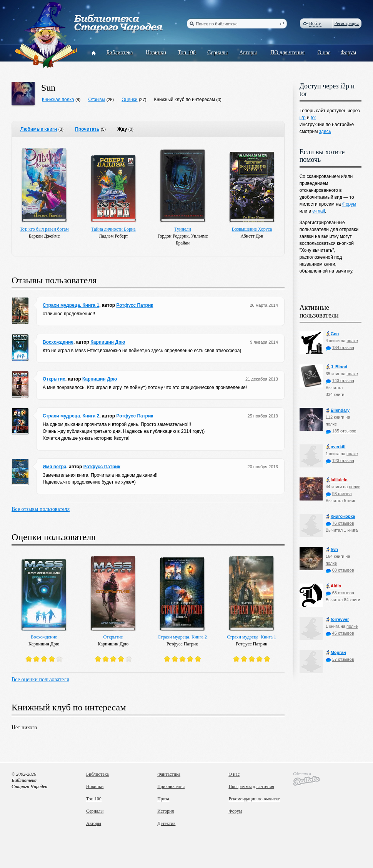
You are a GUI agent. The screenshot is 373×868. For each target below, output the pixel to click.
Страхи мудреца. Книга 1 (71, 305)
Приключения (171, 787)
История (166, 811)
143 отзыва (340, 381)
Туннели (182, 229)
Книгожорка (341, 516)
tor (313, 118)
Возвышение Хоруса (252, 229)
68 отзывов (340, 570)
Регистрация (346, 23)
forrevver (337, 619)
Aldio (334, 586)
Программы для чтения (251, 787)
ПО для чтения (287, 52)
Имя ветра (54, 467)
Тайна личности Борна (113, 229)
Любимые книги (39, 129)
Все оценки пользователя (40, 679)
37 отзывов (340, 659)
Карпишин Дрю (108, 342)
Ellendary (338, 410)
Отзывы (97, 100)
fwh (332, 550)
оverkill (336, 447)
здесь (325, 131)
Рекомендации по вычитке (254, 799)
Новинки (156, 52)
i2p (303, 118)
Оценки (129, 100)
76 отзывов (340, 523)
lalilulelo (337, 480)
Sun (48, 88)
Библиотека (120, 52)
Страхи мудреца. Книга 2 (71, 416)
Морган (336, 653)
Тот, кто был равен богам (44, 229)
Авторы (248, 52)
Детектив (166, 823)
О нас (324, 52)
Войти (315, 23)
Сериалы (217, 52)
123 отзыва (340, 461)
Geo (332, 334)
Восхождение (58, 342)
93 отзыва (339, 494)
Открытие (54, 379)
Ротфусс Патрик (135, 305)
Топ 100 (187, 52)
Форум (349, 52)
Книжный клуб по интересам (184, 100)
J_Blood (336, 367)
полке (352, 341)
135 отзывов (341, 431)
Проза (163, 799)
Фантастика (169, 774)
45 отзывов (340, 633)
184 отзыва (340, 348)
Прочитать (87, 129)
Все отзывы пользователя (41, 509)
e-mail (319, 211)
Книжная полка (58, 100)
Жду (122, 129)
